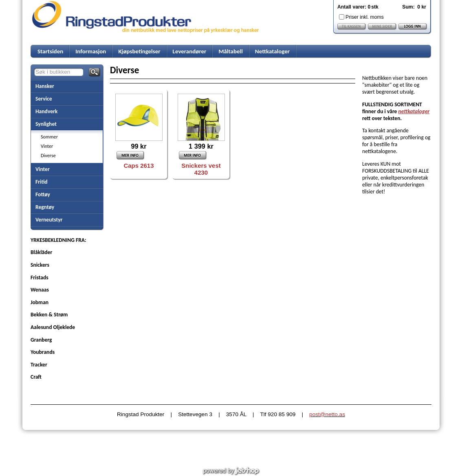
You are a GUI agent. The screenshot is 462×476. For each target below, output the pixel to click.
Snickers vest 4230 (201, 169)
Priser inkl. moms (365, 17)
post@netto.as (327, 414)
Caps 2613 (139, 166)
